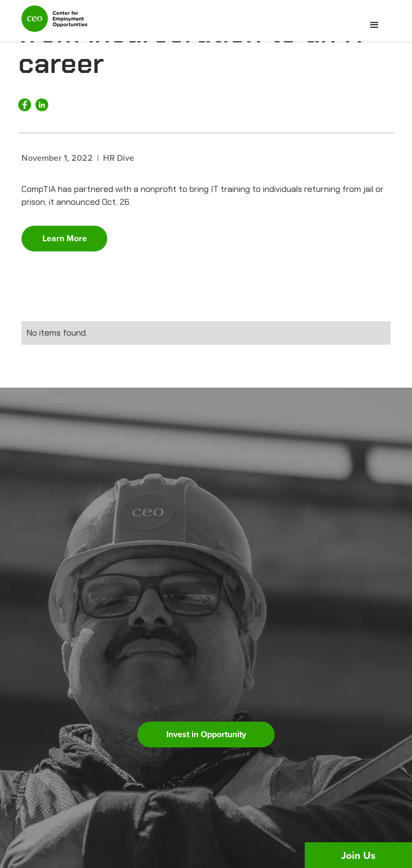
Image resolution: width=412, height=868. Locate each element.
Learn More (65, 238)
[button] (374, 25)
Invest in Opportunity (206, 734)
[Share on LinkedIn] (42, 105)
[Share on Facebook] (25, 105)
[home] (54, 23)
